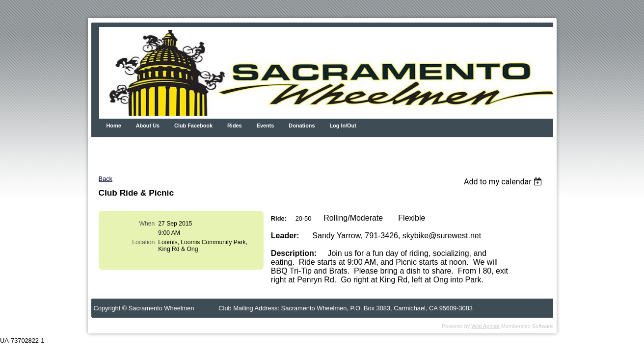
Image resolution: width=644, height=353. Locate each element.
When (147, 224)
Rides (235, 126)
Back (106, 179)
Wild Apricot (485, 326)
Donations (302, 126)
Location (143, 242)
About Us (148, 126)
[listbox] (504, 182)
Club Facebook (193, 126)
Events (266, 126)
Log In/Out (343, 126)
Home (114, 126)
